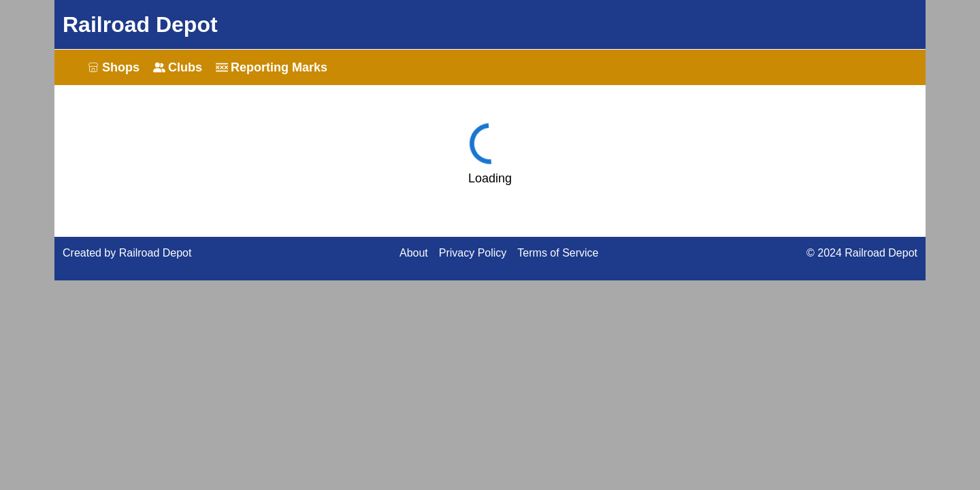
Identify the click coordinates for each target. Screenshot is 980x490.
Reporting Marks (272, 67)
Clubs (178, 67)
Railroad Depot (140, 24)
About (414, 253)
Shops (113, 67)
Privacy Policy (473, 253)
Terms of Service (558, 253)
